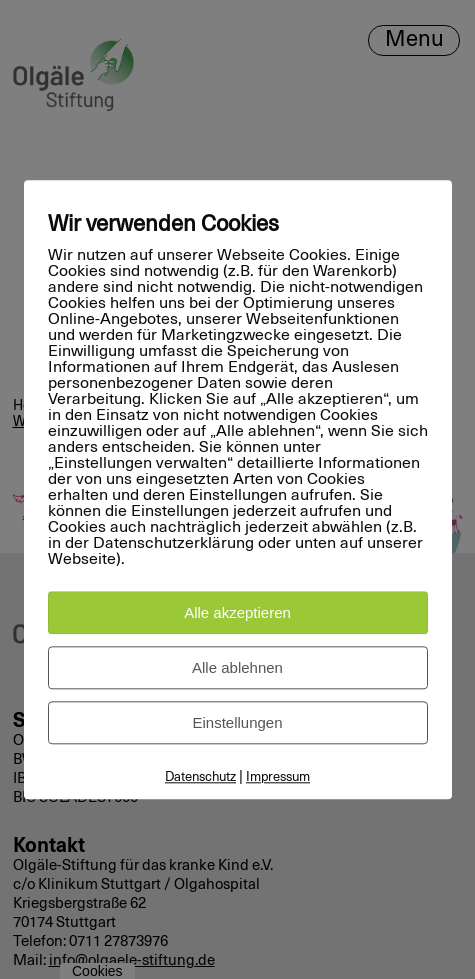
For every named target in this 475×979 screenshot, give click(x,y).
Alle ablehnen (237, 667)
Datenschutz (200, 777)
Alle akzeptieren (237, 612)
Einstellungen (237, 722)
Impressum (278, 777)
